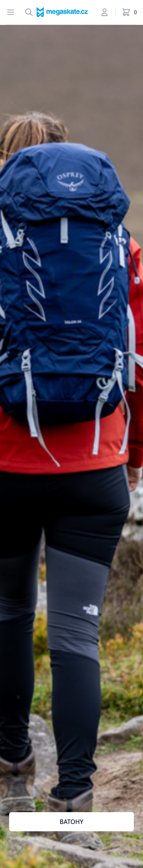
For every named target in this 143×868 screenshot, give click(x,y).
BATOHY (71, 822)
